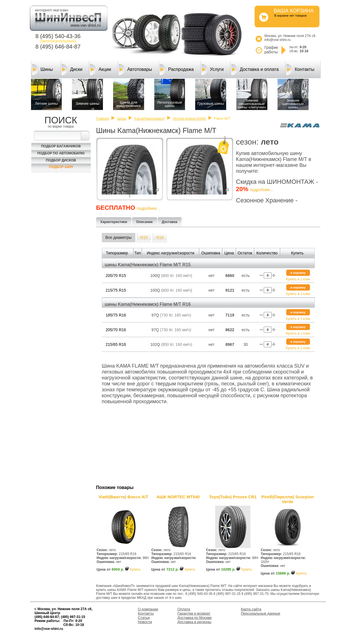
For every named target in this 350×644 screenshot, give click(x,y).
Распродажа (177, 69)
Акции (101, 69)
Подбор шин (61, 167)
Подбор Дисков (61, 160)
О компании (148, 609)
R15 (144, 237)
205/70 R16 (116, 330)
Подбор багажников (61, 146)
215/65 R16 (116, 344)
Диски (72, 69)
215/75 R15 (116, 290)
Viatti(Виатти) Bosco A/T (123, 497)
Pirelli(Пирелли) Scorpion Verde (288, 499)
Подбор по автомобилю (61, 153)
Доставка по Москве (195, 618)
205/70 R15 (116, 276)
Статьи (144, 618)
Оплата (184, 609)
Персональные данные (261, 613)
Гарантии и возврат (194, 613)
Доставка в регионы (194, 622)
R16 (160, 237)
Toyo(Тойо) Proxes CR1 (233, 497)
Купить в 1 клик (298, 279)
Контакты (300, 69)
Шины (43, 69)
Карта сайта (251, 609)
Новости (145, 622)
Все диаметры (119, 237)
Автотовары (135, 69)
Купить (135, 569)
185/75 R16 (116, 315)
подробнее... (262, 190)
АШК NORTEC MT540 (178, 497)
